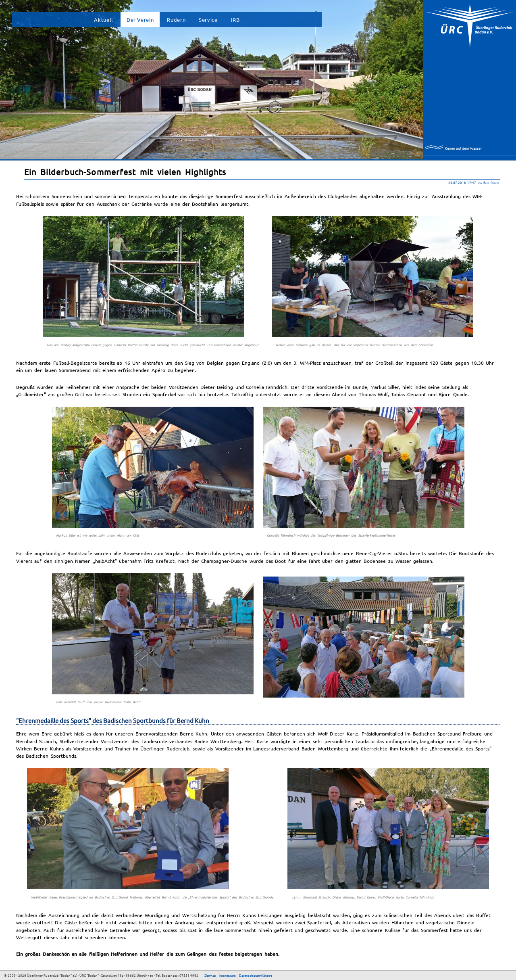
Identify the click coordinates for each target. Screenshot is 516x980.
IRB (235, 20)
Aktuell (103, 20)
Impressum (228, 975)
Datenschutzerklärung (256, 975)
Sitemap (210, 975)
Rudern (176, 20)
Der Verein (140, 20)
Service (208, 20)
